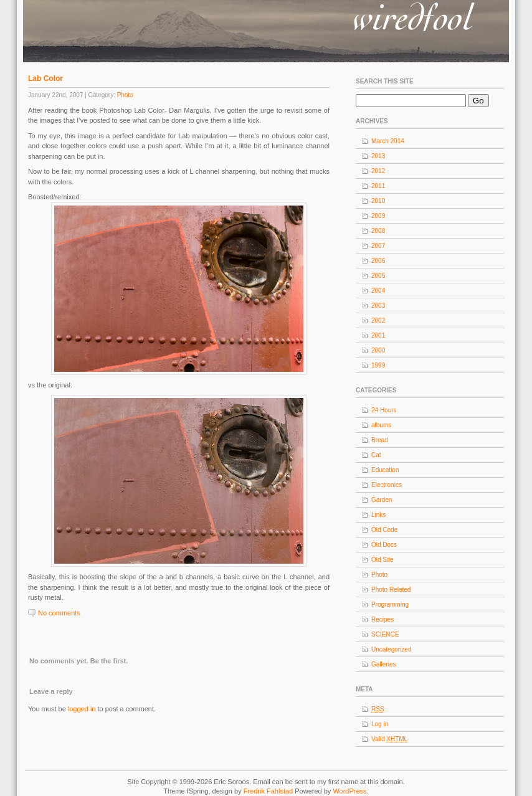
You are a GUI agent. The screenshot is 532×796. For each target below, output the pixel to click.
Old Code (384, 530)
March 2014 (388, 141)
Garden (382, 500)
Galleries (383, 664)
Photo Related (391, 590)
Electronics (387, 485)
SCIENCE (385, 634)
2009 (378, 216)
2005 (378, 276)
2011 (378, 186)
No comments (59, 613)
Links (378, 515)
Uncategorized (391, 649)
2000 (378, 350)
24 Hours (384, 410)
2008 (378, 231)
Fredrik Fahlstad (269, 791)
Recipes (382, 619)
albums (381, 425)
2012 (378, 171)
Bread (380, 440)
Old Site (382, 560)
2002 (378, 320)
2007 (378, 246)
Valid (389, 739)
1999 (378, 365)
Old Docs (384, 545)
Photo (125, 95)
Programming (390, 604)
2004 (378, 291)
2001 (378, 335)
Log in (380, 724)
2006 (378, 261)
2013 (378, 156)
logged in (82, 709)
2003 (378, 306)
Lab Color (45, 78)
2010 (378, 201)
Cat (376, 455)
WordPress (349, 791)
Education (385, 470)
